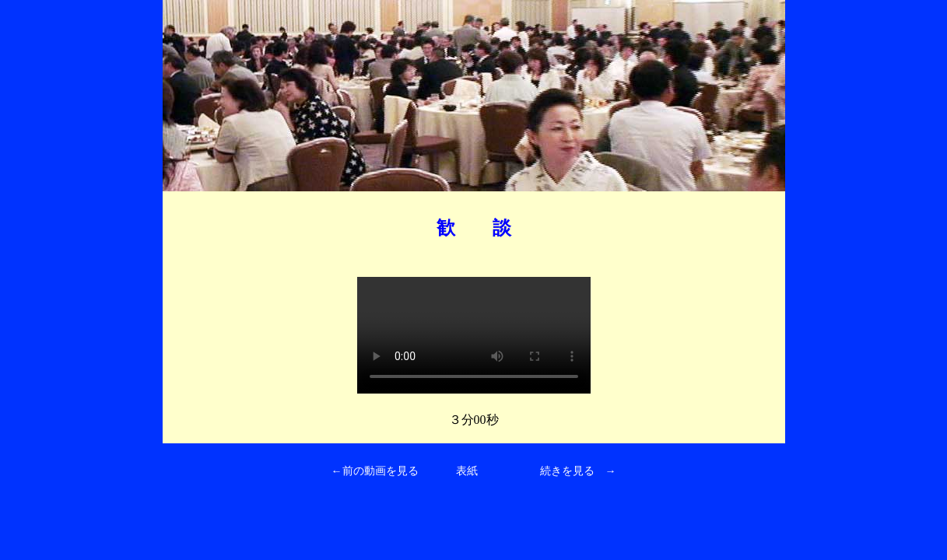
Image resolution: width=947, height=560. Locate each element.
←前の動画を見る (375, 471)
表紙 (467, 471)
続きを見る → (578, 471)
